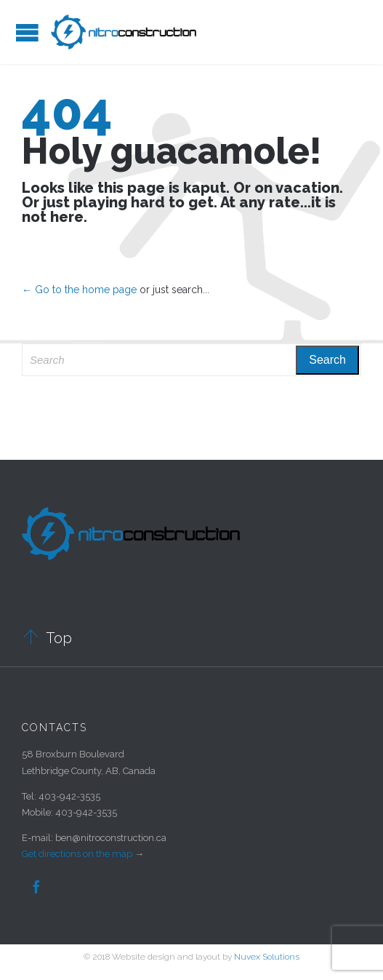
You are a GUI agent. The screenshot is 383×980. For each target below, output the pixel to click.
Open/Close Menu (27, 32)
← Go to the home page (79, 290)
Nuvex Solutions (267, 957)
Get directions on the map (77, 854)
